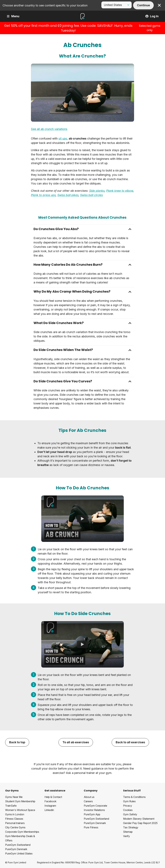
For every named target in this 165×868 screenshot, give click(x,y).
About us (89, 797)
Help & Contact (53, 797)
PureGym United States (19, 853)
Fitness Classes (14, 819)
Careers (88, 801)
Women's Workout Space (20, 810)
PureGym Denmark (16, 849)
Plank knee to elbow (120, 191)
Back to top (17, 742)
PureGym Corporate (95, 806)
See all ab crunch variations (49, 129)
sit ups (63, 138)
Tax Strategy (131, 827)
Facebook (50, 801)
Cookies (128, 810)
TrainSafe (11, 806)
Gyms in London (15, 814)
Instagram (50, 806)
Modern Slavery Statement (139, 819)
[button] (82, 229)
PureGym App (92, 814)
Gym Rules (129, 801)
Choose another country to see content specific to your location (45, 5)
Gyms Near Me (14, 797)
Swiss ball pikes (68, 195)
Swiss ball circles (91, 195)
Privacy (128, 806)
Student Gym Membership (20, 801)
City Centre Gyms (15, 827)
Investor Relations (94, 810)
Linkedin (49, 810)
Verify (126, 836)
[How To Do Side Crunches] (82, 644)
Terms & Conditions (134, 797)
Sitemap (128, 832)
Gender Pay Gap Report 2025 (140, 823)
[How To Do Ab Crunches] (82, 519)
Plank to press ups (43, 195)
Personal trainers (15, 823)
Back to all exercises (130, 742)
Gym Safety (130, 814)
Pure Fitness (91, 827)
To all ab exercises (76, 742)
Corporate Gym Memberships (22, 832)
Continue (143, 5)
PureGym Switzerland (18, 845)
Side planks (97, 191)
